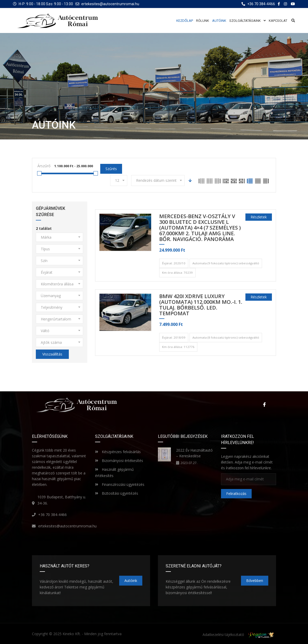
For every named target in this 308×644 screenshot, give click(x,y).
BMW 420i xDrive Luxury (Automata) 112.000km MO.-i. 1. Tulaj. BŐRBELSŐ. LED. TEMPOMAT (201, 305)
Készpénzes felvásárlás (118, 452)
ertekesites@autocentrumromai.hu (110, 4)
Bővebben (255, 581)
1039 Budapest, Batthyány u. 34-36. (62, 500)
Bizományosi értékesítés (119, 461)
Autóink (131, 581)
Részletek (259, 217)
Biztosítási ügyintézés (117, 493)
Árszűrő (44, 166)
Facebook (264, 405)
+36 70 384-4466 (52, 515)
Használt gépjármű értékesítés (114, 472)
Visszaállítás (52, 354)
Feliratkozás (236, 494)
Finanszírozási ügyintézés (120, 484)
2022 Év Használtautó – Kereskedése (194, 453)
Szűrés (111, 169)
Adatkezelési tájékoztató (223, 635)
